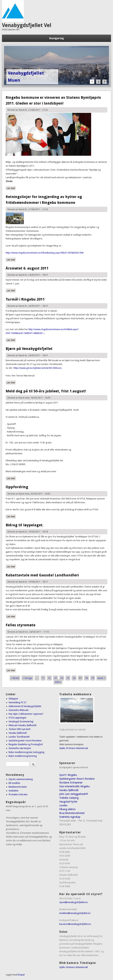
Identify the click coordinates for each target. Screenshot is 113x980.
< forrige (27, 678)
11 (43, 678)
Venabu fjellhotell (18, 733)
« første (15, 678)
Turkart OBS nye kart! (20, 729)
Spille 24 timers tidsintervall (74, 748)
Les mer (11, 188)
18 (86, 678)
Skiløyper (13, 699)
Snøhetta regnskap (70, 817)
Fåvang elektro (67, 809)
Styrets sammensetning (21, 779)
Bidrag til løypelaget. (25, 525)
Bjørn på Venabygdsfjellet (29, 349)
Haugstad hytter (68, 802)
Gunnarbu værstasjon (20, 748)
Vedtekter (14, 791)
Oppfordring (17, 487)
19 (93, 678)
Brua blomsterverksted (72, 813)
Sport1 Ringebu (68, 775)
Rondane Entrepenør (71, 783)
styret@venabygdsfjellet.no (74, 902)
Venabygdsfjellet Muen (26, 77)
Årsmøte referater (18, 794)
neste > (101, 678)
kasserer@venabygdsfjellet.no (75, 924)
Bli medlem (14, 783)
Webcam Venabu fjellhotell (22, 725)
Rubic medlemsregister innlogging (27, 752)
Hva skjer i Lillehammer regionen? (26, 714)
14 (62, 678)
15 (68, 678)
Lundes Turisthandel (19, 737)
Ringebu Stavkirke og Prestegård (26, 744)
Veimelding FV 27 (17, 702)
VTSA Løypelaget (17, 718)
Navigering (56, 38)
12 (49, 678)
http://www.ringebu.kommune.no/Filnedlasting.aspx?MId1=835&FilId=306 (45, 253)
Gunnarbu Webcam (19, 710)
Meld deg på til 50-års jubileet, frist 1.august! (46, 391)
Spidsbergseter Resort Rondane (77, 779)
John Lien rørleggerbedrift (74, 794)
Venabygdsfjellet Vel (27, 25)
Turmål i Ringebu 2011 (25, 299)
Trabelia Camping (69, 798)
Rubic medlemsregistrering (23, 756)
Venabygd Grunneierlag (21, 721)
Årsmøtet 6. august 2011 (27, 268)
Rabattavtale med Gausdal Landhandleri (42, 575)
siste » (58, 682)
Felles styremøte (21, 625)
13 (55, 678)
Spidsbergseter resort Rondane (25, 741)
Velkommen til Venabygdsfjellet (25, 706)
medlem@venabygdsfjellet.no (75, 913)
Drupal (21, 975)
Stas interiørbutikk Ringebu (74, 786)
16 (74, 678)
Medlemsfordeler (18, 787)
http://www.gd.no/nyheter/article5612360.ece (38, 368)
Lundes (63, 805)
